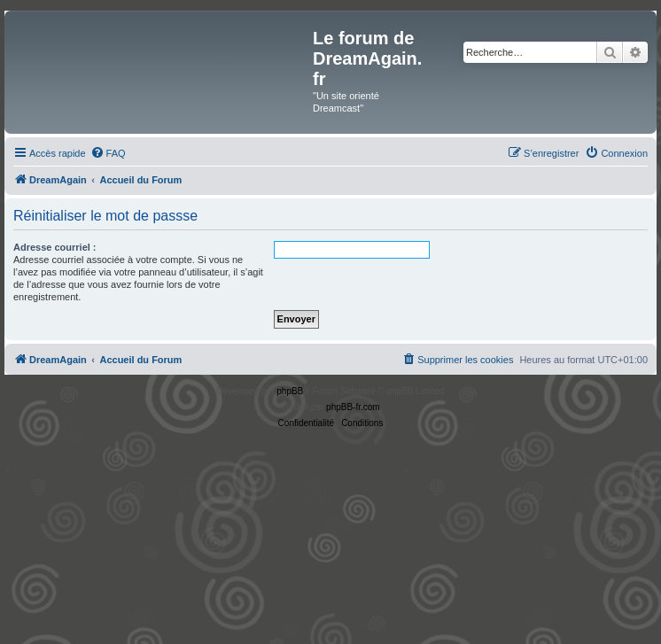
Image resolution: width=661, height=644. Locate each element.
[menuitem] (108, 153)
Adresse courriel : (55, 247)
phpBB (290, 391)
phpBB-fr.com (353, 407)
